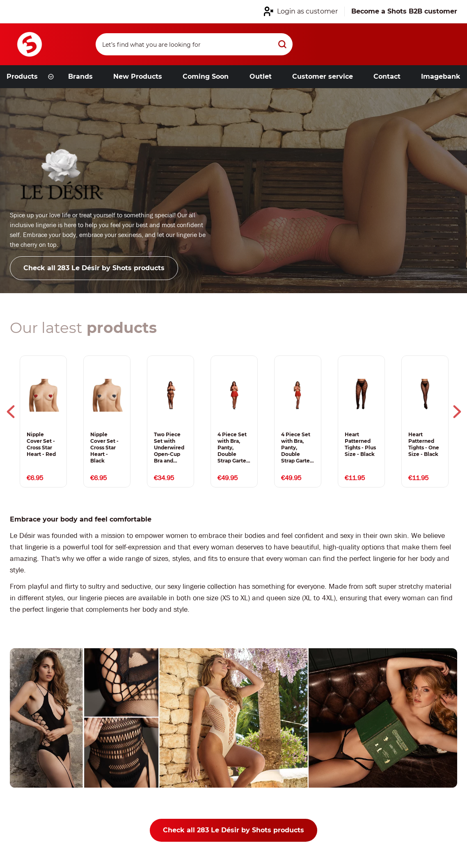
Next (457, 412)
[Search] (194, 44)
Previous (11, 412)
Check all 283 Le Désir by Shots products (94, 268)
